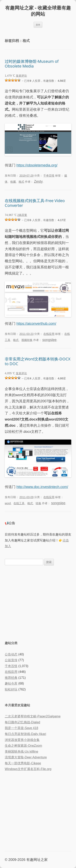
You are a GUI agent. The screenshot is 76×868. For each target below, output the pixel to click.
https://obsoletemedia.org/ (37, 165)
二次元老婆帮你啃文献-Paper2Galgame (33, 716)
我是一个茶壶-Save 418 (21, 728)
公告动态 (11, 654)
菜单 (38, 25)
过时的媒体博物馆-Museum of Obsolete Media (32, 64)
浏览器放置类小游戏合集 (22, 740)
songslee (49, 340)
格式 (21, 182)
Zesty (38, 181)
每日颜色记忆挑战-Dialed (22, 722)
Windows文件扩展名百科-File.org (28, 769)
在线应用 (49, 334)
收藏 (13, 182)
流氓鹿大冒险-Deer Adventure (26, 757)
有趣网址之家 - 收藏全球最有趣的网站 (38, 11)
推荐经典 (11, 678)
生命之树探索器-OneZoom (23, 746)
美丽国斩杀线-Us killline (21, 752)
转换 (38, 503)
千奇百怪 (49, 176)
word (8, 503)
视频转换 (27, 340)
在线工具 (19, 503)
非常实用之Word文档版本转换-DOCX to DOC (38, 361)
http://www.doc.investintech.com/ (42, 487)
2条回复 (22, 215)
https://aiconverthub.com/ (36, 324)
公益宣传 (11, 660)
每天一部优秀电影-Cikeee (23, 763)
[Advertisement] (38, 603)
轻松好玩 (11, 689)
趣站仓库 (11, 683)
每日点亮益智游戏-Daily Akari (25, 734)
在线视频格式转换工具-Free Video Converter (35, 203)
